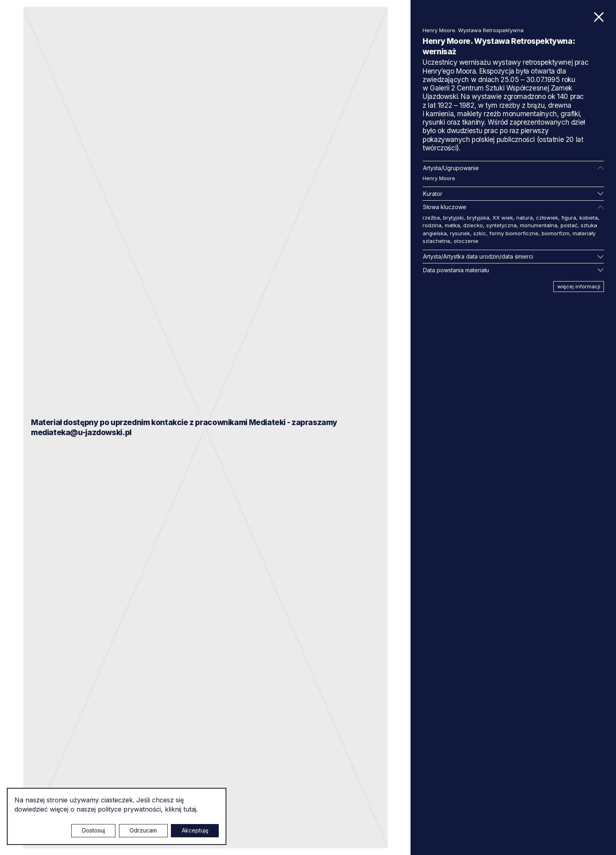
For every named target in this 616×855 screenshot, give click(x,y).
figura (569, 218)
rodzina (432, 225)
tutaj (190, 809)
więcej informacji (579, 286)
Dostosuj (93, 830)
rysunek (460, 233)
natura (525, 218)
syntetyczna (501, 225)
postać (569, 225)
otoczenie (466, 241)
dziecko (473, 225)
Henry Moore (439, 178)
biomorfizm (555, 233)
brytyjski (453, 218)
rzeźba (431, 218)
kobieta (589, 218)
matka (452, 225)
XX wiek (503, 218)
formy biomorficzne (514, 233)
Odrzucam (143, 830)
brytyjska (478, 218)
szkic (480, 233)
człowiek (547, 218)
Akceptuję (195, 830)
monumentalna (539, 225)
